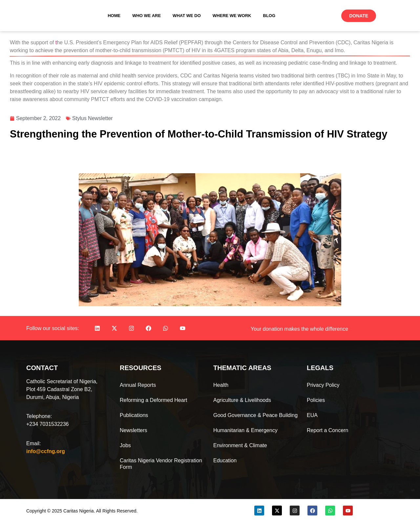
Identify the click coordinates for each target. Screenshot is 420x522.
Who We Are (147, 16)
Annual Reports (138, 385)
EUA (312, 415)
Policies (316, 400)
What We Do (187, 16)
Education (225, 460)
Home (114, 16)
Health (221, 385)
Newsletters (134, 430)
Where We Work (232, 16)
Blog (269, 16)
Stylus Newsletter (93, 118)
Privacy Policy (323, 385)
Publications (134, 415)
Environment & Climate (240, 445)
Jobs (125, 445)
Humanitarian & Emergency (245, 430)
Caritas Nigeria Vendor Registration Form (161, 464)
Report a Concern (327, 430)
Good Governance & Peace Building (255, 415)
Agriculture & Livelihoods (242, 400)
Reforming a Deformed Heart (153, 400)
